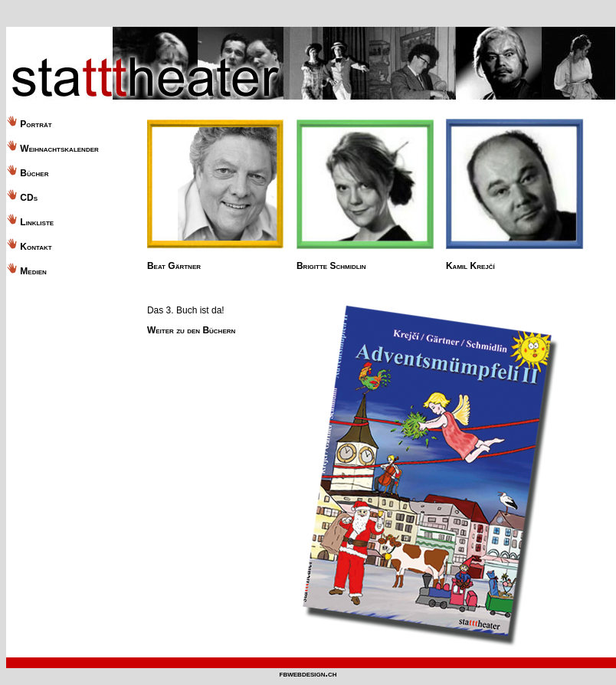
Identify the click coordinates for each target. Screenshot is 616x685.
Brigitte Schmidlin (331, 266)
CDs (28, 198)
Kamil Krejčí (470, 266)
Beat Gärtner (174, 266)
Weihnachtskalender (59, 149)
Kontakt (36, 247)
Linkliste (37, 222)
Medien (33, 271)
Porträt (35, 124)
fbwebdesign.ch (308, 674)
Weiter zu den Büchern (191, 330)
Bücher (33, 173)
